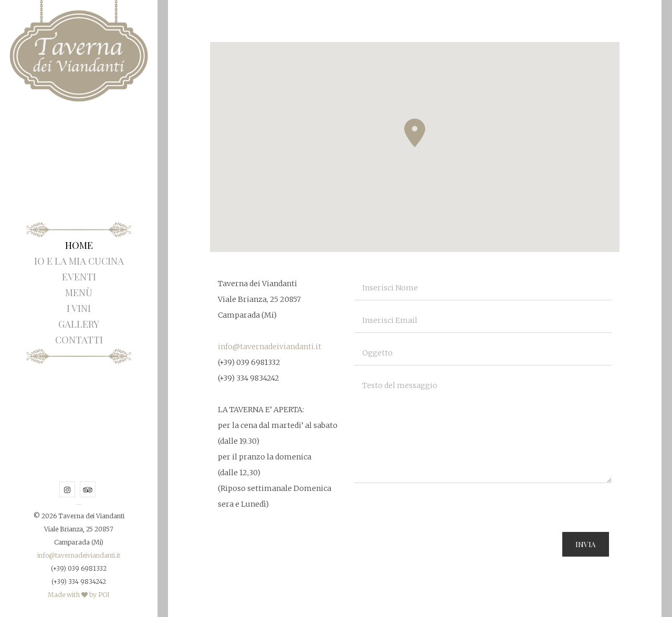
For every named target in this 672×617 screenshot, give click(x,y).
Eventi (79, 277)
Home (79, 245)
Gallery (79, 324)
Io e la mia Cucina (79, 261)
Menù (79, 292)
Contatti (79, 340)
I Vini (79, 308)
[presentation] (434, 511)
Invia (586, 544)
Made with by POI (79, 595)
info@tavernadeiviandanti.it (79, 555)
